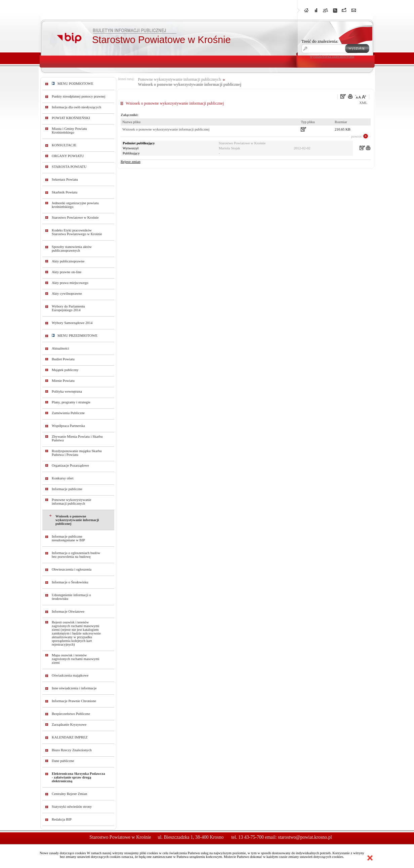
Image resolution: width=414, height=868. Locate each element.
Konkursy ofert (63, 478)
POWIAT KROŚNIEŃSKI (71, 118)
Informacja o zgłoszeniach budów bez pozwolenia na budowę (76, 555)
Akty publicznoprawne (68, 261)
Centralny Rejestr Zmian (69, 794)
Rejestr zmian (131, 162)
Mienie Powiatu (63, 381)
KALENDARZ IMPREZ (70, 737)
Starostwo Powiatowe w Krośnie (75, 218)
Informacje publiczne (67, 489)
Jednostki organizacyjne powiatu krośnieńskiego (75, 205)
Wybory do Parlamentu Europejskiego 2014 (68, 308)
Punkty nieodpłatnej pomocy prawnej (79, 96)
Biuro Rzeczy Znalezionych (72, 750)
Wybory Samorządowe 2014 (72, 323)
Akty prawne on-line (67, 272)
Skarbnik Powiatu (65, 192)
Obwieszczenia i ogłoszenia (72, 569)
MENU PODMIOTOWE (73, 84)
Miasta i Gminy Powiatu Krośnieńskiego (69, 131)
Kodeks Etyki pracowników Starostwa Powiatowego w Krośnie (77, 232)
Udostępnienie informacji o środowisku (71, 597)
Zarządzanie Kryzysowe (69, 725)
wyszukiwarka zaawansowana (332, 56)
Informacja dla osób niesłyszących (76, 107)
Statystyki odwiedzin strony (72, 807)
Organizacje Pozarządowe (70, 465)
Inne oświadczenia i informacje (74, 688)
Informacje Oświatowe (68, 611)
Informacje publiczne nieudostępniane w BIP (68, 538)
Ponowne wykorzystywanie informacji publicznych (72, 502)
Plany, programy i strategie (71, 402)
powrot (356, 136)
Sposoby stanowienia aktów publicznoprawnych (72, 249)
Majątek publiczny (65, 370)
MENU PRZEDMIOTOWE (75, 336)
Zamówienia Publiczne (68, 413)
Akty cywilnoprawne (67, 294)
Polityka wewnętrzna (67, 391)
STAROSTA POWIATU (69, 167)
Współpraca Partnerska (68, 426)
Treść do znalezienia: (320, 41)
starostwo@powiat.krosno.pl (305, 837)
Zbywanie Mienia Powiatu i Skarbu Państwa (77, 438)
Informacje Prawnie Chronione (74, 701)
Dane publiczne (63, 761)
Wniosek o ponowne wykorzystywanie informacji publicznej (77, 520)
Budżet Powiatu (63, 359)
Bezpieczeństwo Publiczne (71, 714)
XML (363, 103)
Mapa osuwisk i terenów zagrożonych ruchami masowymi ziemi (75, 659)
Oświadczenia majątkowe (70, 675)
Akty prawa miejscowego (70, 283)
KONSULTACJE (64, 145)
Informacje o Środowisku (70, 582)
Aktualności (60, 348)
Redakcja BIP (62, 819)
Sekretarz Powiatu (65, 179)
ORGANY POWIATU (68, 156)
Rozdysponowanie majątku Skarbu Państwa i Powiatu (77, 453)
